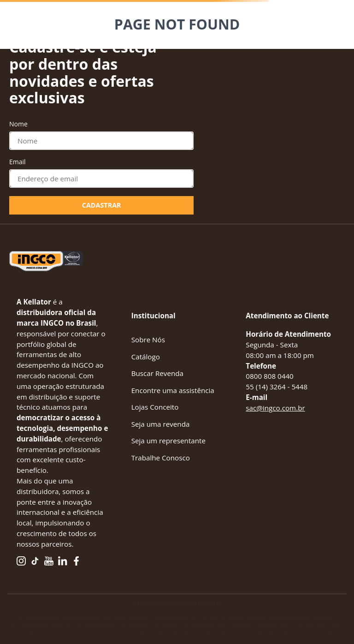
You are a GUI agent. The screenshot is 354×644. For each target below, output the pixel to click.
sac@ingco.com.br (275, 408)
